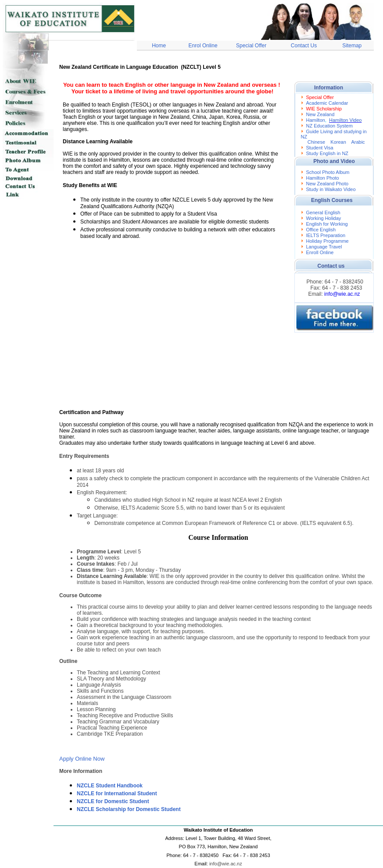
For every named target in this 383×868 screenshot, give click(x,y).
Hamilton (315, 120)
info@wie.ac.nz (342, 294)
